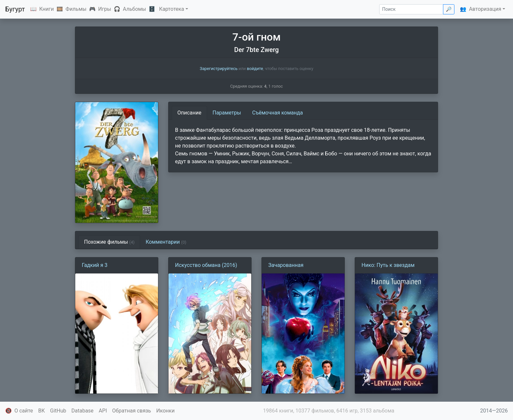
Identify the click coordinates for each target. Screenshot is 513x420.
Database (82, 411)
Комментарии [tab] (166, 242)
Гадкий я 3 (95, 265)
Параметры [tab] (227, 113)
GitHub (58, 411)
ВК (42, 411)
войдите (255, 69)
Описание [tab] (189, 113)
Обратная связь (132, 411)
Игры (105, 9)
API (103, 411)
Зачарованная (286, 265)
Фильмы (76, 9)
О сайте (24, 411)
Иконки (166, 411)
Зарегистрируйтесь (219, 69)
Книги (47, 9)
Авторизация (485, 9)
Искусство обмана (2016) (206, 265)
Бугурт (15, 9)
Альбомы (135, 9)
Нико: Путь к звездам (388, 265)
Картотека (172, 9)
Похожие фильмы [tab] (109, 242)
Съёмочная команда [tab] (278, 113)
